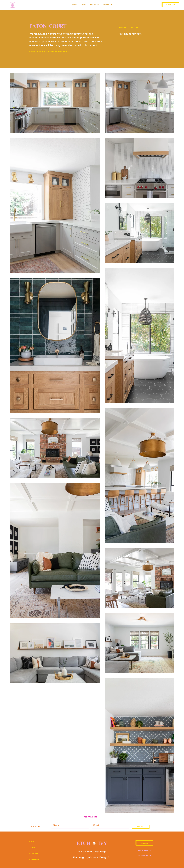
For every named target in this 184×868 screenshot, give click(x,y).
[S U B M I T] (140, 826)
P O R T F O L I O (34, 860)
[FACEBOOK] (145, 855)
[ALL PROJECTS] (92, 817)
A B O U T (32, 848)
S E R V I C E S (34, 854)
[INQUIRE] (145, 843)
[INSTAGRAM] (145, 850)
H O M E (32, 842)
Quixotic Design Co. (100, 857)
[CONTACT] (171, 5)
